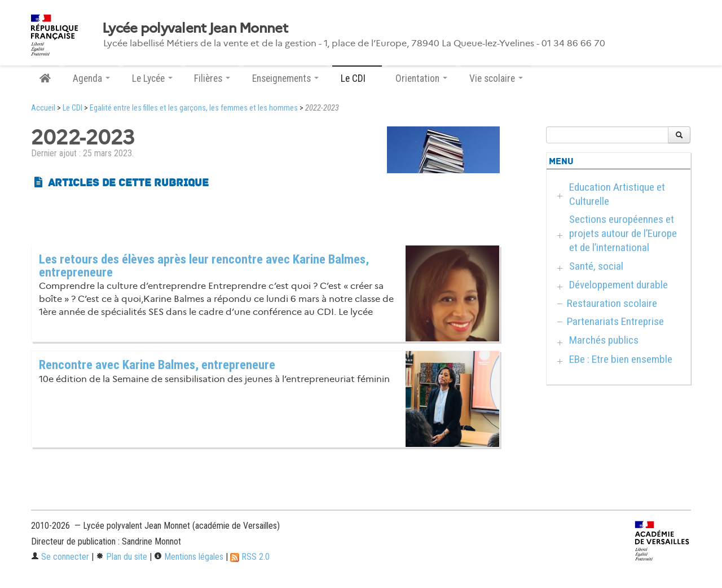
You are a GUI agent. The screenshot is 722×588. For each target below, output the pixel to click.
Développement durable (618, 285)
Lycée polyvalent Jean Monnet (195, 28)
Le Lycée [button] (152, 78)
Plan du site (122, 557)
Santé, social (596, 266)
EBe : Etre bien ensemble (621, 359)
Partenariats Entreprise (615, 321)
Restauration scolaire (612, 303)
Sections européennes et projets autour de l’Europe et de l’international (623, 233)
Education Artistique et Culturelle (617, 194)
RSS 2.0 (250, 557)
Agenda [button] (91, 78)
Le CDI (72, 108)
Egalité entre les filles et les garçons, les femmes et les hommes (194, 108)
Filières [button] (212, 78)
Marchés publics (604, 340)
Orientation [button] (421, 78)
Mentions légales (189, 557)
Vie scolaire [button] (496, 78)
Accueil (43, 108)
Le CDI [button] (357, 78)
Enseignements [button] (285, 78)
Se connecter (60, 557)
